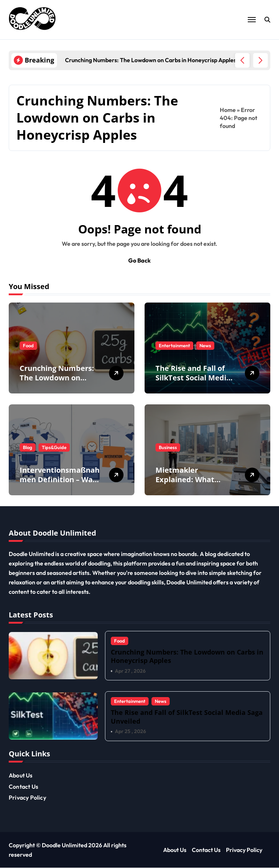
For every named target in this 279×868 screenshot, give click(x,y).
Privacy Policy (27, 797)
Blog (28, 447)
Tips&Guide (54, 447)
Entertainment (174, 345)
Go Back (139, 260)
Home (228, 110)
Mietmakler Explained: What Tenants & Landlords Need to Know (193, 484)
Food (28, 345)
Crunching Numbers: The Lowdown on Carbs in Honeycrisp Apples (57, 382)
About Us (21, 776)
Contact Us (23, 787)
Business (168, 447)
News (205, 345)
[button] (260, 60)
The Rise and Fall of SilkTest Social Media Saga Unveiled (193, 378)
